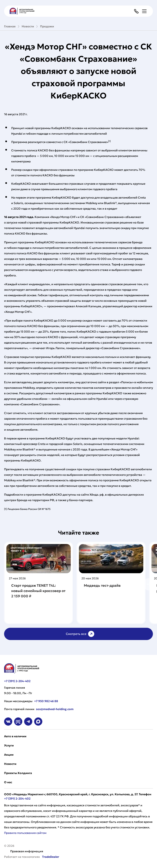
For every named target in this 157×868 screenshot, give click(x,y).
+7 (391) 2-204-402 (17, 681)
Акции (9, 755)
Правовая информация (27, 851)
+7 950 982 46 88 (46, 701)
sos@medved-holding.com (55, 709)
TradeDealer (50, 857)
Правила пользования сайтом (25, 833)
